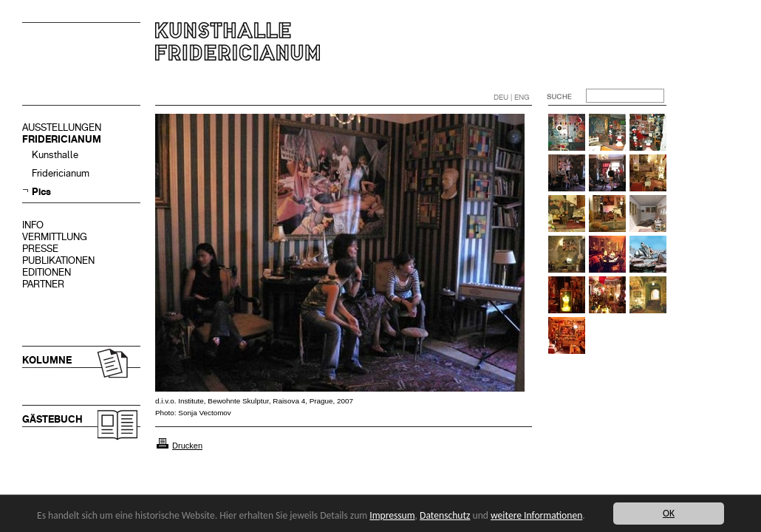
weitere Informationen (536, 515)
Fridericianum (61, 173)
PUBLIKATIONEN (58, 260)
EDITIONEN (47, 272)
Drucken (187, 446)
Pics (41, 192)
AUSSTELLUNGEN (62, 127)
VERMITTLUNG (55, 237)
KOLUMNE (47, 360)
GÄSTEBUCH (52, 419)
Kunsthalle (55, 155)
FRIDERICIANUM (62, 139)
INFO (33, 225)
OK (669, 513)
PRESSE (40, 249)
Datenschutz (445, 515)
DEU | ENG (512, 97)
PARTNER (43, 284)
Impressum (392, 515)
